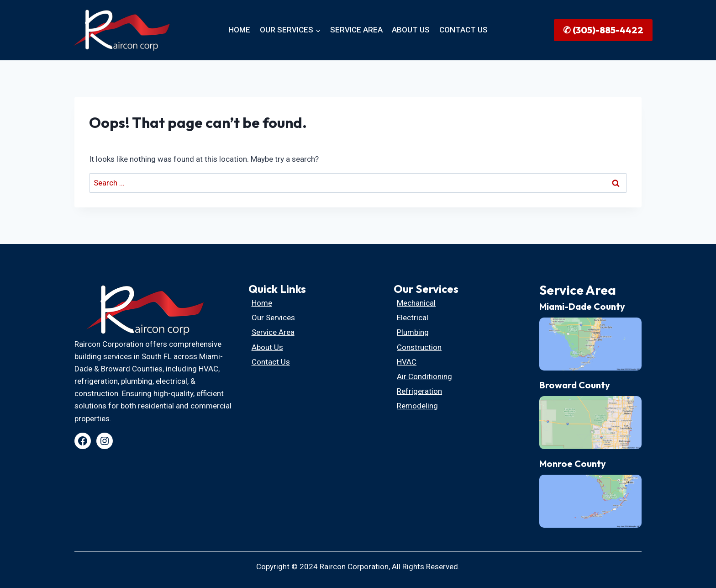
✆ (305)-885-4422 (603, 30)
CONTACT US (463, 30)
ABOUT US (411, 30)
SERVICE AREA (356, 30)
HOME (239, 30)
